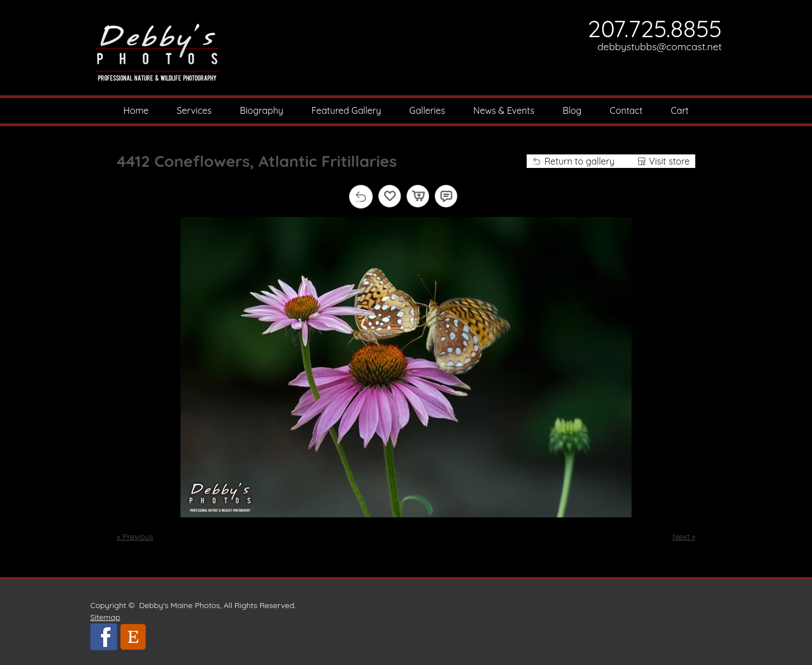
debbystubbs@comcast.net (660, 46)
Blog (572, 110)
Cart (680, 110)
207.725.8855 (655, 28)
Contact (626, 110)
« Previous (135, 537)
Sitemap (105, 617)
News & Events (504, 110)
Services (195, 110)
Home (136, 110)
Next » (684, 537)
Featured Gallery (346, 110)
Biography (261, 110)
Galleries (427, 110)
